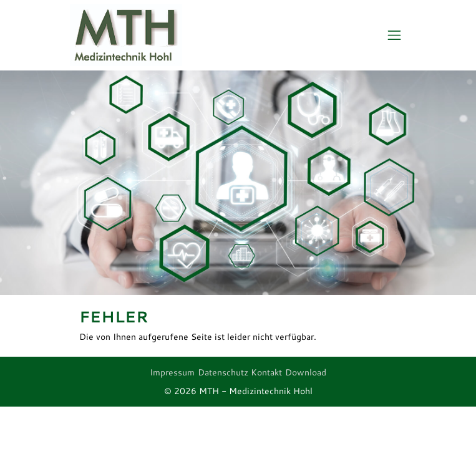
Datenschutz (223, 372)
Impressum (172, 372)
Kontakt (266, 372)
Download (306, 372)
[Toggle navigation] (395, 36)
